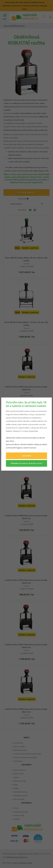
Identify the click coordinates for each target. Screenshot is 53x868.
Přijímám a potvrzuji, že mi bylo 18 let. (27, 463)
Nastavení (27, 456)
